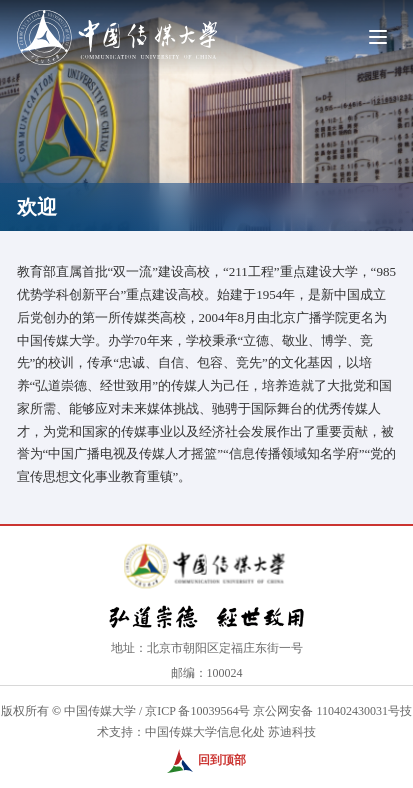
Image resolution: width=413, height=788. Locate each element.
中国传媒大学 (100, 711)
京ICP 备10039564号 (197, 711)
